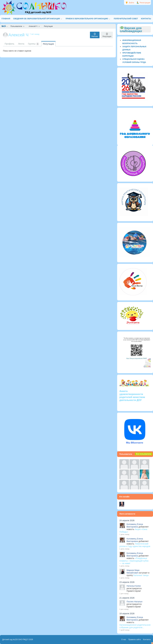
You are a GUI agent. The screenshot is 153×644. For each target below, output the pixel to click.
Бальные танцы (141, 575)
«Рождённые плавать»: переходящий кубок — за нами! (134, 561)
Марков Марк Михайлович (133, 571)
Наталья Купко (134, 586)
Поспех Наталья (134, 602)
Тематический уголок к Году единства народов (135, 545)
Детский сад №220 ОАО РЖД (14, 640)
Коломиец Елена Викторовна (135, 525)
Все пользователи (144, 454)
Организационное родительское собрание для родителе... (135, 626)
